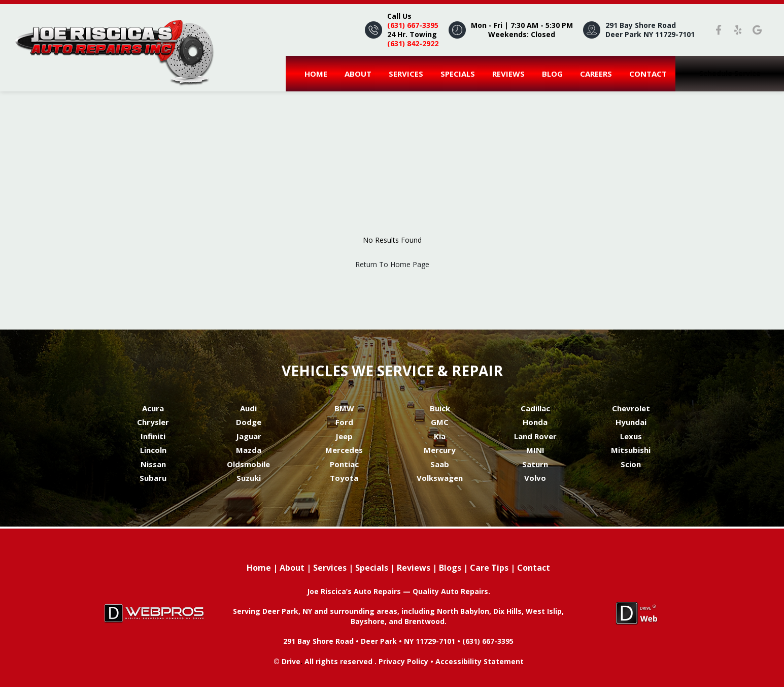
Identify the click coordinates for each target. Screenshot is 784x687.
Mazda (249, 450)
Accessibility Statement (480, 661)
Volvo (535, 478)
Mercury (440, 450)
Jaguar (249, 436)
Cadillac (535, 408)
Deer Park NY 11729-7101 (650, 34)
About (358, 74)
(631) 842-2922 (413, 43)
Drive (291, 661)
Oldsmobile (248, 464)
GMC (440, 422)
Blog (552, 74)
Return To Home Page (392, 264)
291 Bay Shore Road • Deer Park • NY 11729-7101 (369, 641)
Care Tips (489, 568)
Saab (440, 464)
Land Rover (535, 436)
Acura (153, 408)
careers (596, 74)
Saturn (535, 464)
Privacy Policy (403, 661)
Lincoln (153, 450)
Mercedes (344, 450)
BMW (344, 408)
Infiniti (153, 436)
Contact (648, 74)
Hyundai (631, 422)
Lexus (631, 436)
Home (316, 74)
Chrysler (153, 422)
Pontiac (344, 464)
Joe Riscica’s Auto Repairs (355, 591)
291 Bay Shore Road (641, 25)
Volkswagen (440, 478)
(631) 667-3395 (413, 25)
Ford (344, 422)
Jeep (344, 436)
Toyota (344, 478)
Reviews (508, 74)
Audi (248, 408)
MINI (535, 450)
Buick (440, 408)
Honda (535, 422)
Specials (458, 74)
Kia (440, 436)
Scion (631, 464)
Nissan (153, 464)
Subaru (153, 478)
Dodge (249, 422)
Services (406, 74)
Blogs (450, 568)
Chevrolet (631, 408)
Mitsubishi (631, 450)
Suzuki (249, 478)
